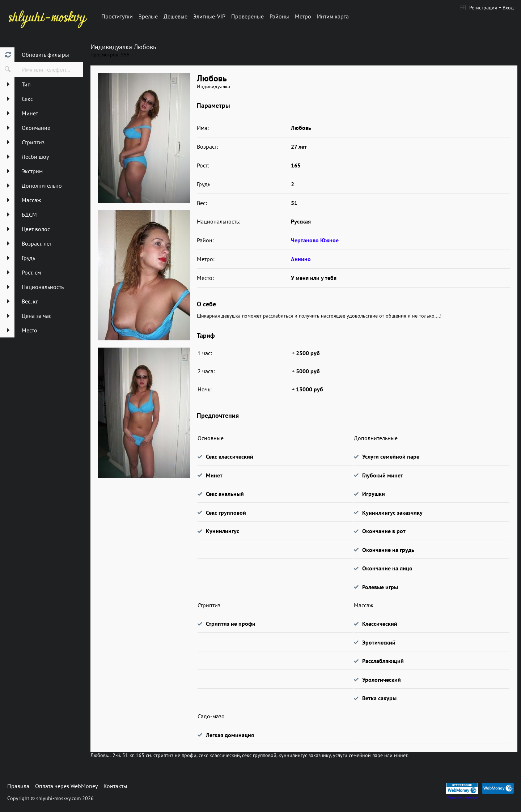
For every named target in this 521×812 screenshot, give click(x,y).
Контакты (115, 786)
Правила (18, 786)
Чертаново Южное (315, 240)
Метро (303, 16)
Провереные (247, 16)
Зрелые (148, 16)
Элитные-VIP (209, 16)
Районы (279, 16)
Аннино (301, 259)
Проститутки (117, 16)
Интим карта (333, 16)
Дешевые (175, 16)
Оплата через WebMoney (66, 786)
